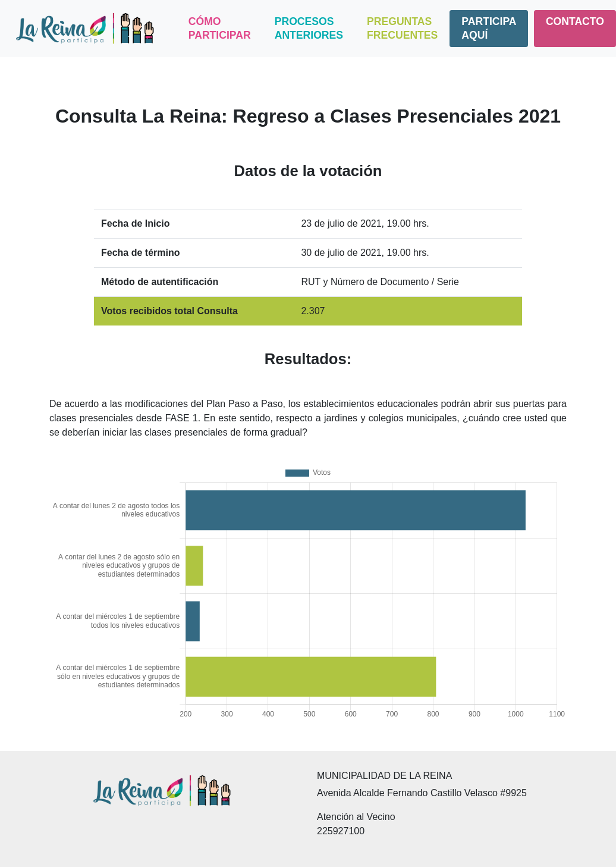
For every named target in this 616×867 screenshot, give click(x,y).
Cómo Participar (220, 28)
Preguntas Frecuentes (402, 28)
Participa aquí (489, 28)
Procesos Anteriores (309, 28)
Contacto (575, 21)
